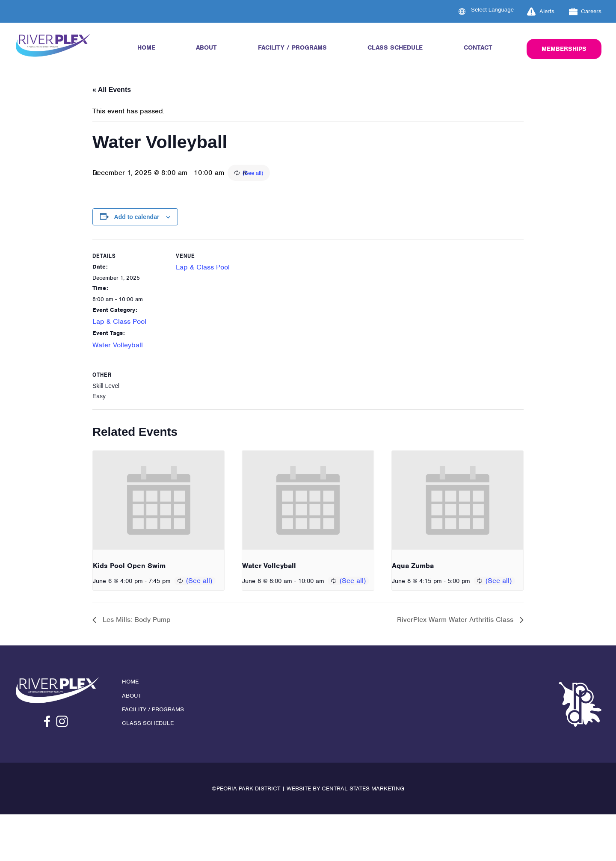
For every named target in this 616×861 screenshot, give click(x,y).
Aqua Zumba (413, 568)
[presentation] (158, 502)
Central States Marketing (363, 791)
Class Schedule (395, 47)
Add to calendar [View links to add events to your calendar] (137, 218)
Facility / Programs (292, 47)
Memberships (564, 49)
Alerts (541, 12)
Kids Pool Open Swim (129, 568)
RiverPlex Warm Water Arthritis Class (456, 622)
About (206, 47)
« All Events (112, 90)
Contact (478, 47)
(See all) (301, 173)
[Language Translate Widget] (498, 10)
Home (146, 47)
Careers (585, 12)
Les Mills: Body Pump (136, 622)
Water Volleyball (118, 346)
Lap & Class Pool (119, 323)
